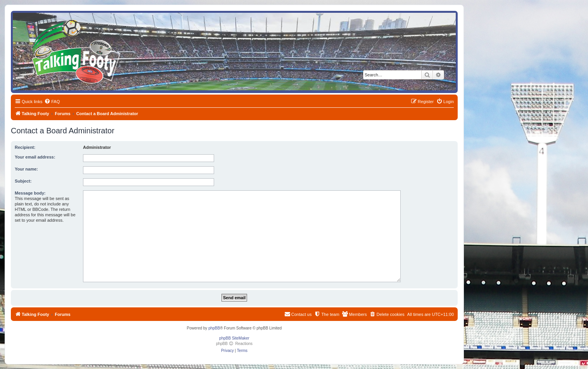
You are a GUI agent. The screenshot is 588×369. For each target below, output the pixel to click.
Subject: (23, 181)
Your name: (26, 169)
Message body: (30, 193)
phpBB (214, 328)
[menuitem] (52, 102)
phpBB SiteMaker (234, 338)
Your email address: (35, 157)
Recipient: (25, 147)
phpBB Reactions (234, 344)
